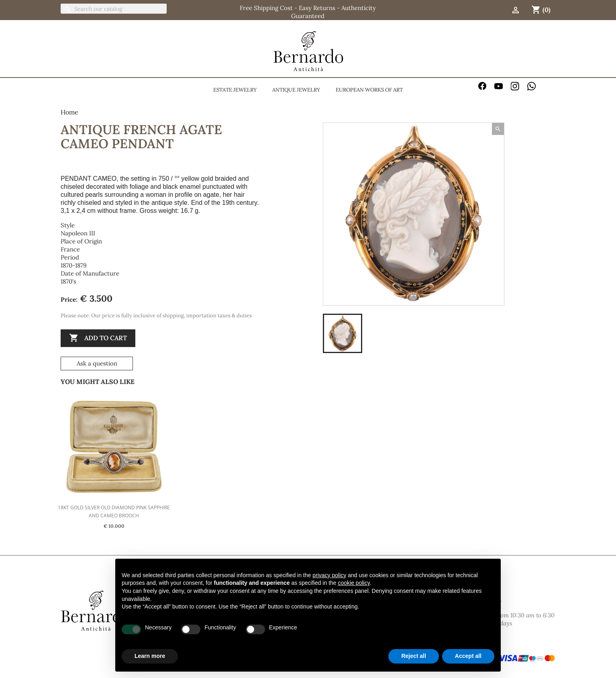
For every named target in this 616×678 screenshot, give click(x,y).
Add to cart (98, 338)
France (70, 249)
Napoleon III (78, 233)
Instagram (515, 86)
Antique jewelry (296, 90)
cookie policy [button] (354, 583)
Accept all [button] (468, 656)
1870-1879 (74, 265)
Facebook (482, 86)
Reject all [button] (413, 656)
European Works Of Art (369, 90)
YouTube (499, 86)
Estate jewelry (235, 90)
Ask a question (97, 363)
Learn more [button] (150, 656)
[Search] (114, 9)
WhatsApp (531, 86)
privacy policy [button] (329, 575)
